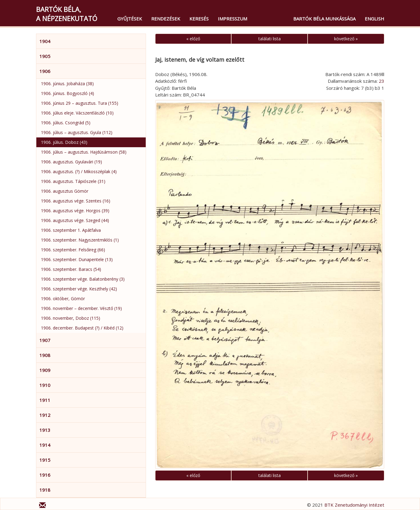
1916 (45, 475)
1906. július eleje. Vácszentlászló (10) (77, 113)
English (374, 19)
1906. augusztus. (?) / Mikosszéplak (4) (79, 171)
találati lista (270, 39)
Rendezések (166, 19)
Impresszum (232, 19)
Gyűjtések (130, 19)
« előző (193, 39)
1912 (45, 415)
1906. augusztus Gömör (65, 191)
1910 (45, 385)
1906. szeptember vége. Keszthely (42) (79, 289)
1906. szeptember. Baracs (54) (71, 269)
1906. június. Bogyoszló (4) (68, 93)
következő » (346, 39)
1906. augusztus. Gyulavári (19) (71, 162)
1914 (45, 445)
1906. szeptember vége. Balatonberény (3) (83, 279)
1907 (45, 340)
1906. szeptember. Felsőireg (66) (73, 250)
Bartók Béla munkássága (324, 19)
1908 (45, 355)
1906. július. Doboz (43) (64, 142)
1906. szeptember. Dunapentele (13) (77, 259)
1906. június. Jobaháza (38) (67, 84)
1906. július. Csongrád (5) (66, 123)
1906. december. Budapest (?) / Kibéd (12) (82, 328)
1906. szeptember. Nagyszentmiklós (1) (80, 240)
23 (382, 81)
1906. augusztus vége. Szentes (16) (76, 201)
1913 (45, 430)
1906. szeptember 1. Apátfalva (71, 230)
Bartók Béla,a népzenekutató (67, 14)
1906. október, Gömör (63, 299)
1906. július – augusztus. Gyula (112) (77, 132)
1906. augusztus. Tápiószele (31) (73, 181)
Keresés (199, 19)
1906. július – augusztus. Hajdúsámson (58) (84, 152)
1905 (45, 56)
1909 (45, 370)
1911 (45, 400)
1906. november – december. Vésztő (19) (81, 308)
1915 (45, 460)
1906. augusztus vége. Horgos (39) (75, 211)
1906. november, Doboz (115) (71, 318)
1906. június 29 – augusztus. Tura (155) (80, 103)
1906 (45, 71)
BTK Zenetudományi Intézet (354, 505)
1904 (45, 41)
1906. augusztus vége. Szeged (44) (75, 220)
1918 (45, 490)
